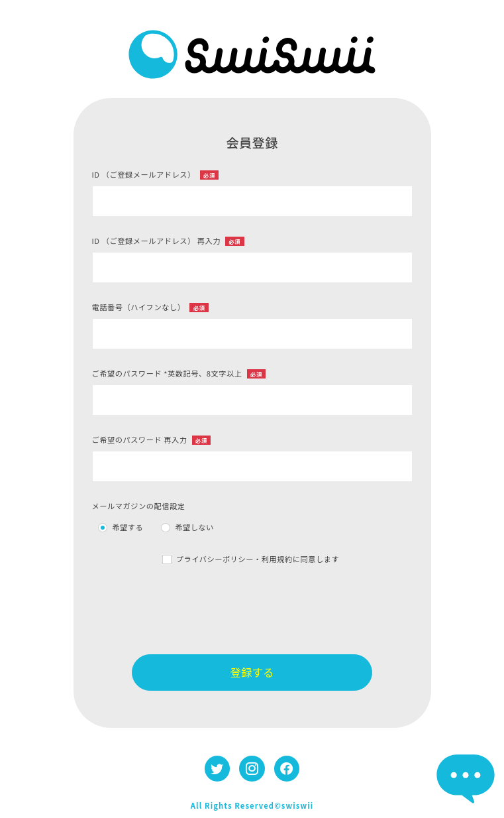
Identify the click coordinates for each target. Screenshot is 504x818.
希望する (127, 527)
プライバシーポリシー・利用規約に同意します (258, 559)
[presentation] (252, 610)
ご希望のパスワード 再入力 (152, 439)
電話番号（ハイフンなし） (151, 307)
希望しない (194, 527)
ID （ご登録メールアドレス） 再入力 (168, 241)
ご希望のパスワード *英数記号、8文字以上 (179, 373)
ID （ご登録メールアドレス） (156, 174)
